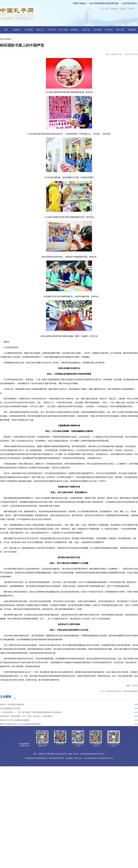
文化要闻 (29, 30)
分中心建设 (63, 30)
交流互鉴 (86, 30)
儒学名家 (120, 30)
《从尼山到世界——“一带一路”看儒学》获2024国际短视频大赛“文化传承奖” (31, 712)
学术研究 (52, 30)
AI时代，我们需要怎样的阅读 (12, 704)
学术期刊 (109, 30)
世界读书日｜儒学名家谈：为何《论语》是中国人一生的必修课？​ (27, 716)
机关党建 (97, 30)
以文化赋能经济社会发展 (10, 708)
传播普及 (74, 30)
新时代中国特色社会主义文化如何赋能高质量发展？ (21, 724)
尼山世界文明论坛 (129, 3)
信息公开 (40, 30)
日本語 (123, 9)
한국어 (131, 9)
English (114, 9)
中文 (107, 9)
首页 (6, 30)
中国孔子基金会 (79, 3)
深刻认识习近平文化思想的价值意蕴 (15, 720)
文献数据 (132, 30)
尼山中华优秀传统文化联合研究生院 (104, 3)
